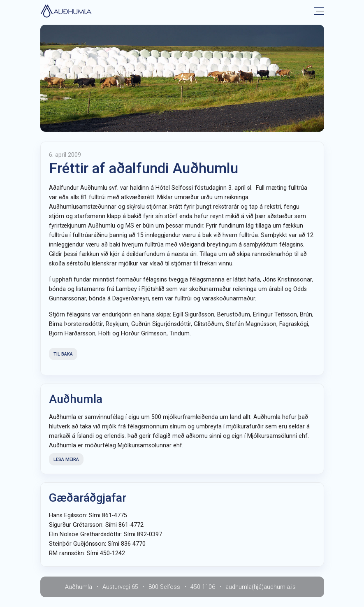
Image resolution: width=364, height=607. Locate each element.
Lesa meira (66, 459)
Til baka (63, 354)
